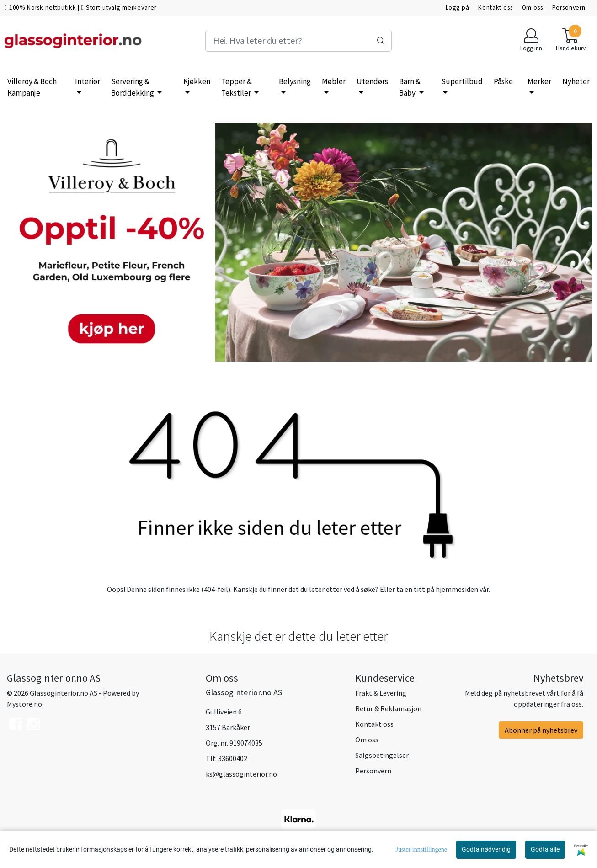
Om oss (533, 8)
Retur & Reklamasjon (388, 708)
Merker (539, 81)
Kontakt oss (495, 8)
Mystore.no (24, 704)
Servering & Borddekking (133, 87)
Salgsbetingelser (382, 755)
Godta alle (545, 849)
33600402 (233, 758)
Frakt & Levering (381, 693)
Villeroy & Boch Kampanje (32, 87)
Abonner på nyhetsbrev (541, 730)
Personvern (569, 8)
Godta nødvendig (486, 849)
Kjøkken (197, 81)
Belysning (295, 81)
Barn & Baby (410, 87)
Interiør (88, 81)
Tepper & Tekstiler (237, 87)
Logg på (458, 8)
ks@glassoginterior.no (241, 774)
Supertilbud (462, 81)
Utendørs (372, 81)
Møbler (334, 81)
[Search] (299, 41)
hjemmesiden (457, 589)
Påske (503, 81)
